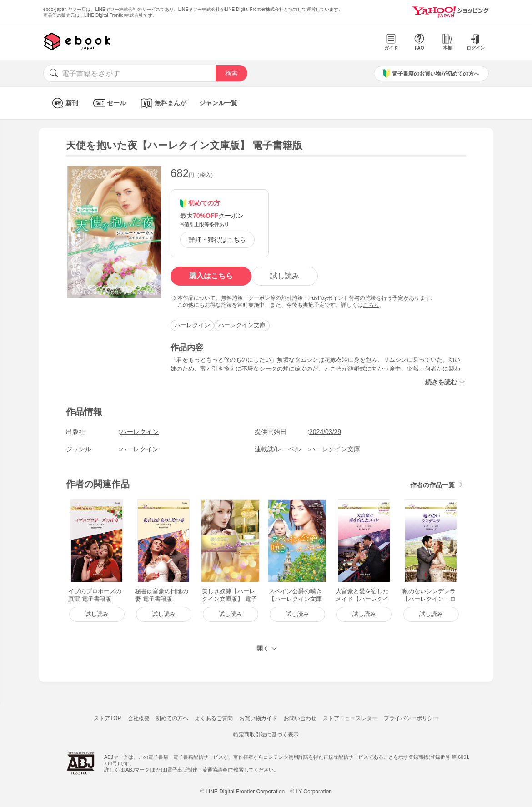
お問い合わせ (300, 718)
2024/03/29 (325, 432)
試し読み (285, 276)
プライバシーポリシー (411, 718)
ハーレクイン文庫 (242, 325)
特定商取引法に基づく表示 (266, 735)
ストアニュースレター (350, 718)
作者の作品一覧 (432, 485)
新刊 (64, 103)
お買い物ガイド (258, 718)
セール (108, 103)
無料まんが (163, 103)
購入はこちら (211, 276)
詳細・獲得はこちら (217, 240)
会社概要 (139, 718)
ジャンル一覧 (218, 103)
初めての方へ (172, 718)
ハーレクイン (192, 325)
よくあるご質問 (214, 718)
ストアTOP (107, 718)
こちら (371, 305)
